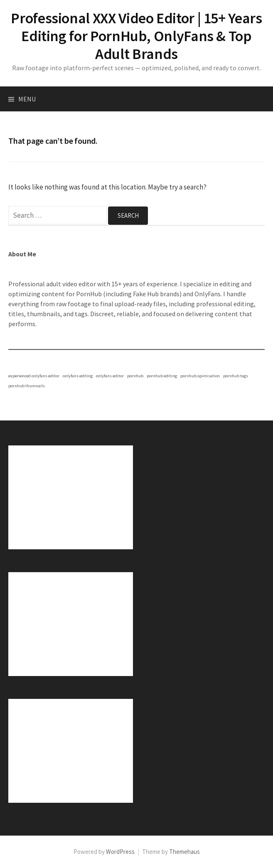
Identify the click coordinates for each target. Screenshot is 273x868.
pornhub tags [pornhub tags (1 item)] (236, 376)
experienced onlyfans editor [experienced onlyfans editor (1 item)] (34, 376)
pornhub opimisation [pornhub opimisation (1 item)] (200, 376)
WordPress (120, 852)
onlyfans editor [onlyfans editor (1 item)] (110, 376)
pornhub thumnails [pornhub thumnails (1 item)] (27, 386)
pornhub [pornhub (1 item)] (135, 376)
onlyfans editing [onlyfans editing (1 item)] (78, 376)
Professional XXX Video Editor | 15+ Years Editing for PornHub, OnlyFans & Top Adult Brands (136, 36)
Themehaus (184, 852)
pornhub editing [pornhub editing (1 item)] (162, 376)
